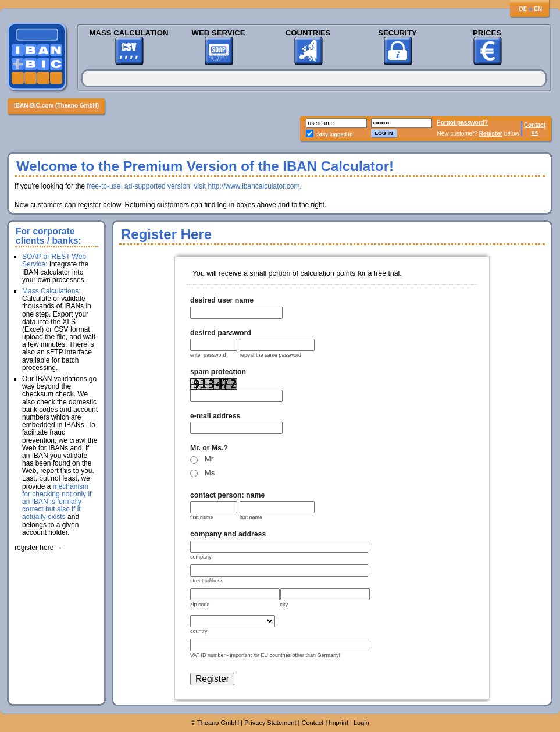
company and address (228, 534)
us (535, 132)
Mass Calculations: (51, 291)
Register (491, 134)
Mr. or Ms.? (209, 448)
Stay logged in (335, 134)
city (284, 605)
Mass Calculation (129, 33)
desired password (221, 333)
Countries (308, 33)
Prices (487, 33)
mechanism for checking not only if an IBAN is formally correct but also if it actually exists (57, 502)
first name (202, 517)
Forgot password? (463, 122)
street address (207, 581)
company (201, 557)
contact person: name (227, 495)
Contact (535, 125)
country (199, 631)
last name (251, 517)
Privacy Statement (270, 723)
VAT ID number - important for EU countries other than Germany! (265, 655)
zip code (200, 605)
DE (523, 9)
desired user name (222, 300)
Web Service (218, 33)
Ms (210, 473)
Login (361, 723)
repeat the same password (270, 355)
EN (538, 9)
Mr (209, 459)
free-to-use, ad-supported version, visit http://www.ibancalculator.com (193, 186)
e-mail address (215, 416)
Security (397, 33)
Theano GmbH (218, 723)
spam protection (218, 372)
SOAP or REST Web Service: (54, 260)
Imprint (338, 723)
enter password (208, 355)
